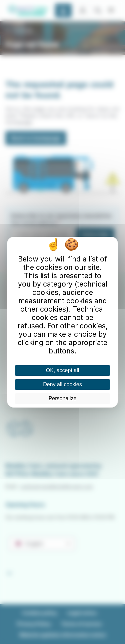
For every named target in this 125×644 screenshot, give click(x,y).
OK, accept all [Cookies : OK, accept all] (63, 370)
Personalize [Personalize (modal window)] (63, 398)
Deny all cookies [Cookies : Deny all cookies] (62, 384)
